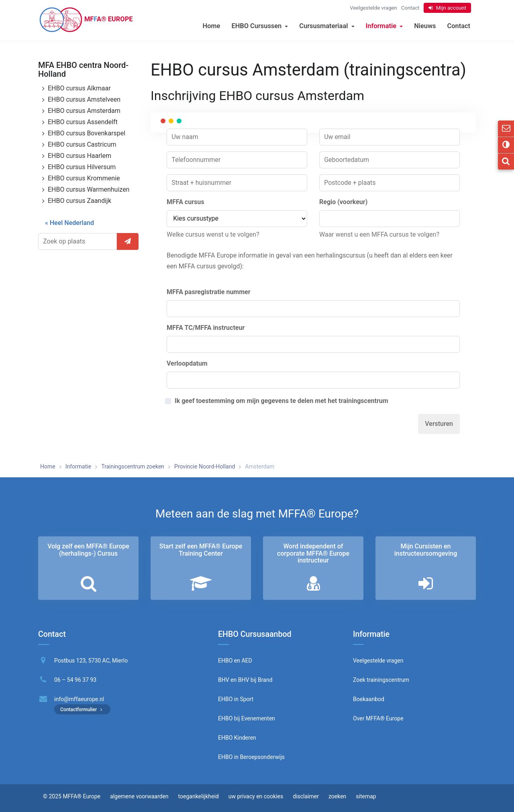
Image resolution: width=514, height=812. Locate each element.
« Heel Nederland (69, 223)
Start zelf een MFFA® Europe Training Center (201, 550)
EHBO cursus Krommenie (84, 178)
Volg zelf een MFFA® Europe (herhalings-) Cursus (88, 550)
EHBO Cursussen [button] (260, 26)
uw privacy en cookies (256, 796)
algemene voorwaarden (139, 796)
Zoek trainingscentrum (381, 680)
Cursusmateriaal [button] (327, 26)
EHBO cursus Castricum (82, 144)
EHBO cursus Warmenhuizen (89, 189)
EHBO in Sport (236, 699)
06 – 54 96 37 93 (75, 680)
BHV (224, 680)
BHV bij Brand (254, 680)
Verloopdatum (187, 363)
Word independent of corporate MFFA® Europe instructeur (313, 553)
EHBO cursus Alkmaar (79, 88)
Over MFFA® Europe (378, 718)
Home (211, 26)
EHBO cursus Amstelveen (84, 99)
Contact (459, 26)
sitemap (366, 796)
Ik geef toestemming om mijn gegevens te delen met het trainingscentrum (281, 401)
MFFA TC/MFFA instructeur (206, 328)
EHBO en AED (235, 661)
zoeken (337, 796)
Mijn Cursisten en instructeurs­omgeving (426, 550)
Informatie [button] (384, 26)
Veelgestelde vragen (373, 8)
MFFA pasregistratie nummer (209, 292)
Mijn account (451, 8)
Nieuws (425, 26)
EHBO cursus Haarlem (80, 156)
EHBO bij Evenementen (247, 718)
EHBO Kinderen (237, 738)
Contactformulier (82, 710)
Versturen (439, 424)
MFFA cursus (185, 202)
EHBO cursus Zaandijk (80, 201)
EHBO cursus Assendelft (83, 122)
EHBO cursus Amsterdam (84, 111)
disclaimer (306, 796)
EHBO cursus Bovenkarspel (87, 133)
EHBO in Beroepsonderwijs (251, 757)
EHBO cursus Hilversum (82, 167)
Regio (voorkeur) (343, 202)
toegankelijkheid (199, 796)
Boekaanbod (369, 699)
